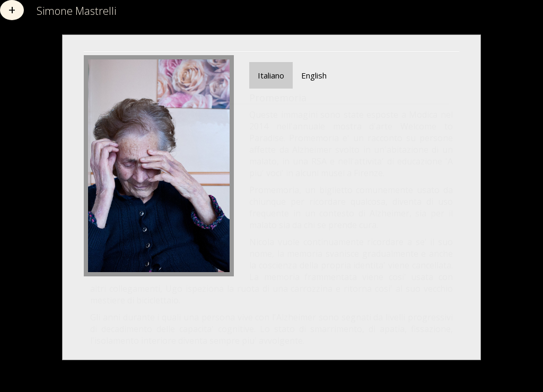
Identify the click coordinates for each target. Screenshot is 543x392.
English (314, 75)
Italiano (271, 75)
